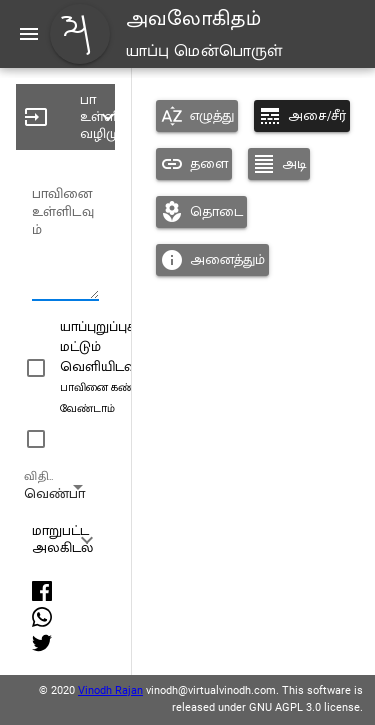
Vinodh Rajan (110, 690)
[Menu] (29, 34)
